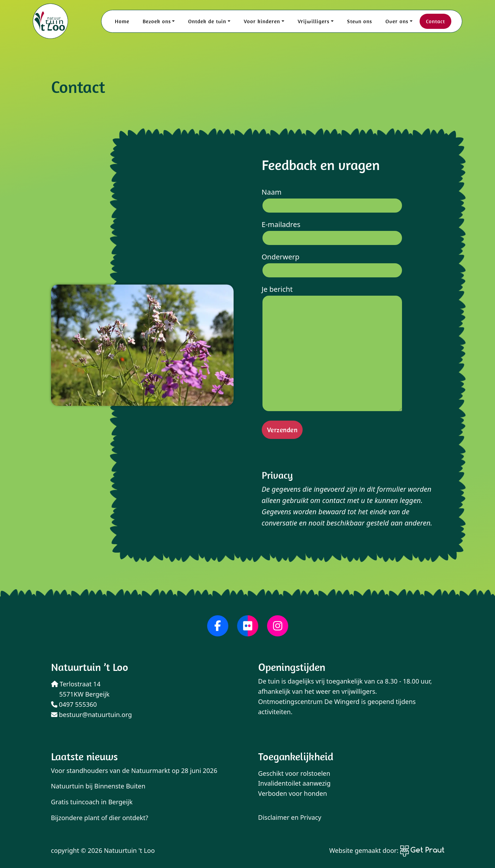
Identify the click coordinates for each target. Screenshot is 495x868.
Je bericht (332, 349)
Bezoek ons (157, 21)
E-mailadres (332, 231)
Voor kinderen (262, 21)
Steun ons (360, 21)
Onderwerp (332, 263)
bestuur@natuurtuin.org (92, 715)
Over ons (397, 21)
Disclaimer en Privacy (290, 817)
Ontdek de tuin (207, 21)
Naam (332, 199)
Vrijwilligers (314, 21)
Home (122, 21)
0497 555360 (74, 704)
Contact (435, 21)
